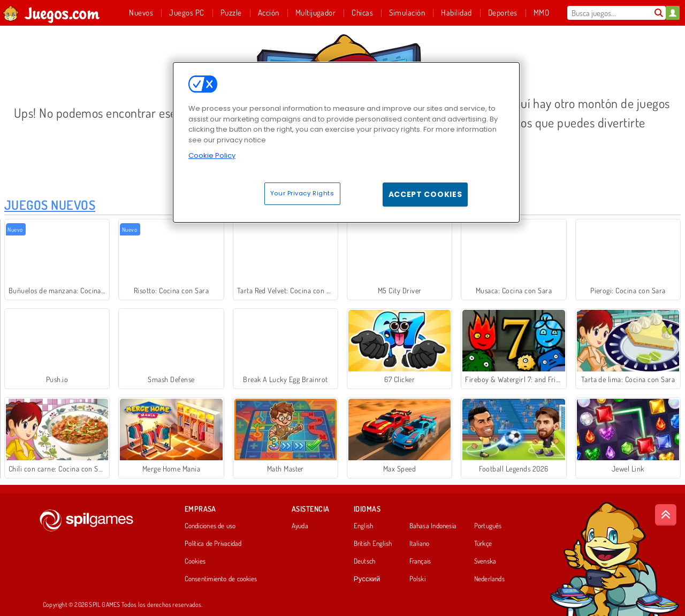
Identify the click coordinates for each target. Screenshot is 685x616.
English (364, 526)
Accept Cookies (425, 194)
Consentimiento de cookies (221, 579)
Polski (417, 579)
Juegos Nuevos (50, 205)
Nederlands (489, 579)
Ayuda (300, 526)
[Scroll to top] (666, 515)
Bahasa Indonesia (433, 526)
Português (488, 526)
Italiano (420, 544)
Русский (367, 579)
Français (420, 561)
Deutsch (365, 561)
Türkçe (483, 544)
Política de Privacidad (213, 544)
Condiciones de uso (210, 526)
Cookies (195, 561)
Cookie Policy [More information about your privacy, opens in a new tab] (212, 155)
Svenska (485, 561)
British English (373, 544)
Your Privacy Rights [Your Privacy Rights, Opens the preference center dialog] (302, 193)
